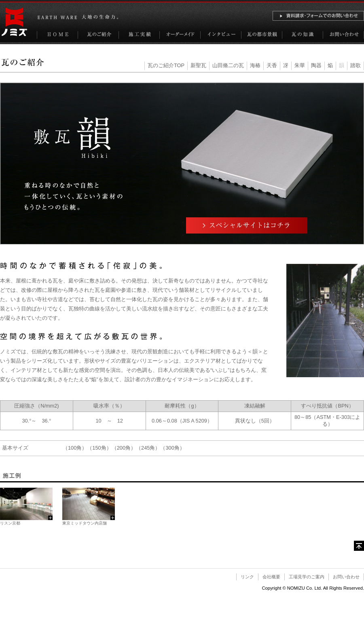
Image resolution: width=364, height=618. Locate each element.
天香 (272, 65)
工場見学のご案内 (307, 577)
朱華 (300, 65)
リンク (247, 577)
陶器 (316, 65)
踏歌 (356, 65)
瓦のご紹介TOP (166, 65)
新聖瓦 (198, 65)
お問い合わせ (346, 577)
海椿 (255, 65)
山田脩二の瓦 (228, 65)
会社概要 (271, 577)
